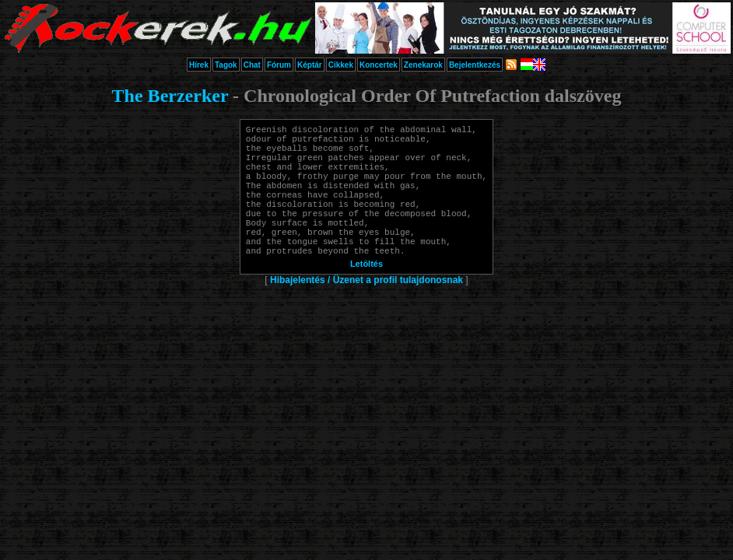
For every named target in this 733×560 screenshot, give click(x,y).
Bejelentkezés (475, 65)
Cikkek (341, 65)
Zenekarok (423, 65)
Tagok (226, 65)
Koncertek (379, 65)
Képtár (310, 65)
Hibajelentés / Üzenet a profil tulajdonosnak (366, 313)
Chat (252, 65)
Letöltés (366, 296)
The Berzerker (170, 96)
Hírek (199, 65)
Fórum (279, 65)
